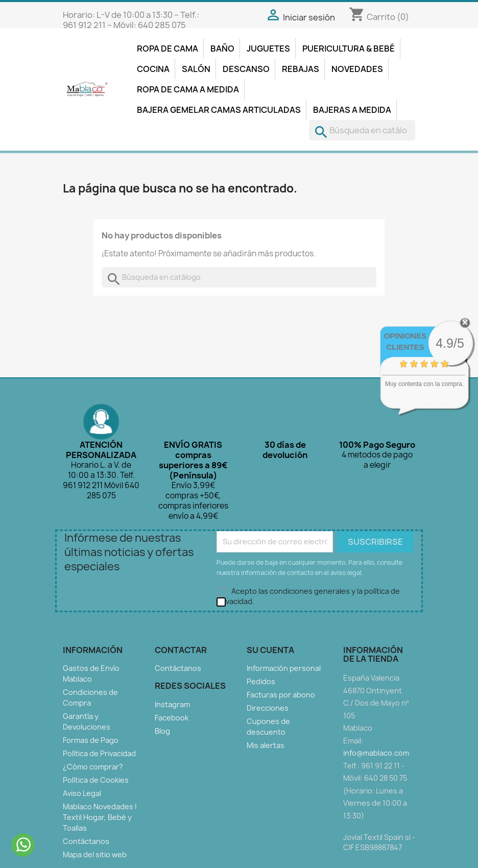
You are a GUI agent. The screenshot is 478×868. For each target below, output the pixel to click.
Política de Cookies (96, 780)
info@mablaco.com (376, 753)
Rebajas (301, 69)
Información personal (284, 668)
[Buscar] (362, 130)
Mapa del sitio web (95, 854)
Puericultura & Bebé (349, 49)
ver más (437, 404)
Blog (162, 731)
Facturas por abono (281, 695)
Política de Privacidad (99, 753)
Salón (196, 69)
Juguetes (268, 49)
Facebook (172, 718)
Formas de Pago (91, 740)
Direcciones (268, 708)
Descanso (246, 69)
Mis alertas (266, 745)
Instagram (172, 704)
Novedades (357, 69)
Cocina (153, 69)
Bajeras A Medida (352, 110)
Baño (222, 49)
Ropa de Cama (168, 49)
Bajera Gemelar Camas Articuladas (219, 110)
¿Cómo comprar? (93, 767)
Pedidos (261, 681)
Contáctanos (86, 841)
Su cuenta (270, 650)
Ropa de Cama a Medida (188, 89)
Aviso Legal (82, 793)
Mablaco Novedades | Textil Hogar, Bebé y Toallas (100, 817)
